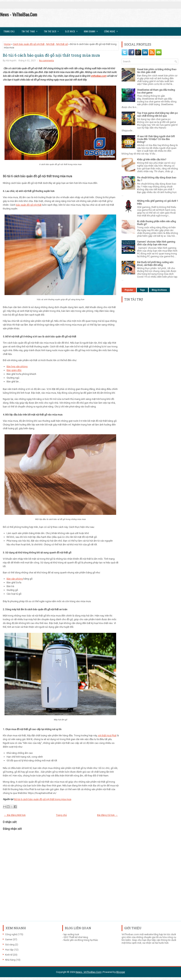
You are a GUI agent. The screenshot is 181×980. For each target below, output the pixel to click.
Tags (142, 290)
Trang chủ (9, 31)
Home (7, 44)
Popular (129, 290)
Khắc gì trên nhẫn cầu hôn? (152, 159)
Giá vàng (10, 945)
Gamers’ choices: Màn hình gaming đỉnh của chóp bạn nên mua (156, 243)
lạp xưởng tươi (71, 934)
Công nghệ (11, 934)
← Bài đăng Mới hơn (15, 815)
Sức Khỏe (72, 30)
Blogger (121, 972)
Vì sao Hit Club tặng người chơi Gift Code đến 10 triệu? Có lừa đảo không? (156, 139)
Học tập (9, 950)
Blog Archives (159, 290)
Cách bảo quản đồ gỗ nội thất (29, 44)
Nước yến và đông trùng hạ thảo (81, 940)
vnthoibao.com (99, 76)
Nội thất (50, 44)
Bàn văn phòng (15, 579)
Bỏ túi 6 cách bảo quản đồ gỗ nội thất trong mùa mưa (51, 55)
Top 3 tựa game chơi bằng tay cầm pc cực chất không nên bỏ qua (157, 114)
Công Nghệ (112, 30)
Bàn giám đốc (14, 370)
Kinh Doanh (92, 30)
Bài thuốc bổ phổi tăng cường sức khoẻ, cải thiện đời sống (155, 264)
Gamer (9, 939)
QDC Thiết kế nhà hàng (76, 937)
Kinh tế (9, 955)
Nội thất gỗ (62, 44)
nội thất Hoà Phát (107, 735)
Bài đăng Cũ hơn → (107, 815)
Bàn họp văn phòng (17, 366)
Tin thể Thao (31, 30)
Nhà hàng (10, 960)
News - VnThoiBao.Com (19, 14)
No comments (46, 61)
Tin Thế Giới (52, 30)
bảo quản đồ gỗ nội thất (29, 205)
